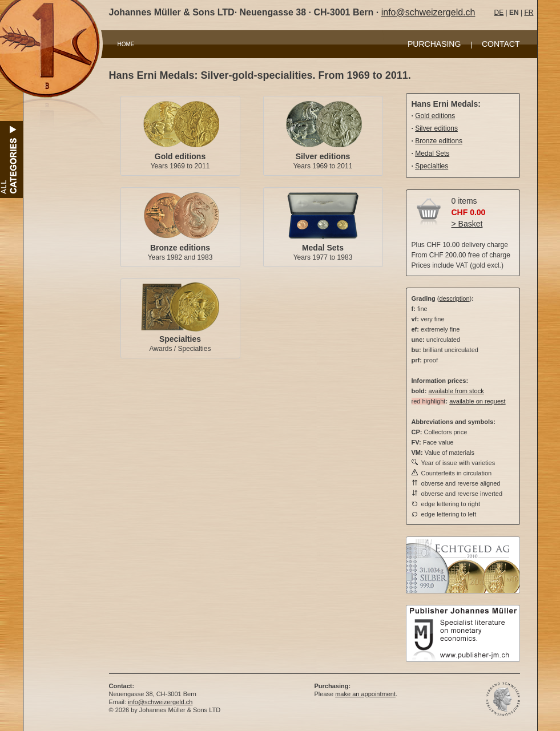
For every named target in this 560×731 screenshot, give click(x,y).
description (454, 298)
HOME (126, 44)
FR (529, 13)
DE (499, 13)
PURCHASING (434, 44)
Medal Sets (323, 248)
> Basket (467, 224)
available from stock (456, 391)
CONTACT (501, 44)
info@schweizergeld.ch (428, 12)
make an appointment (365, 694)
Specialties (180, 339)
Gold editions (180, 156)
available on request (477, 401)
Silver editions (323, 156)
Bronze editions (180, 248)
